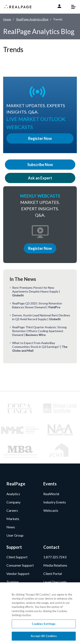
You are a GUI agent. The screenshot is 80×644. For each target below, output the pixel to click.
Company (13, 502)
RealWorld (51, 494)
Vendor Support (18, 574)
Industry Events (55, 502)
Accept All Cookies (44, 636)
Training (12, 582)
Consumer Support (20, 565)
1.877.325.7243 (55, 557)
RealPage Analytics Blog (32, 19)
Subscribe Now (40, 165)
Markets (13, 519)
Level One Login (55, 582)
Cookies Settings (44, 624)
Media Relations (55, 565)
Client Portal (53, 574)
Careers (12, 510)
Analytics (13, 494)
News (11, 527)
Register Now (40, 248)
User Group (15, 535)
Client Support (17, 557)
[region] (40, 613)
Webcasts (51, 510)
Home (7, 19)
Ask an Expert (40, 178)
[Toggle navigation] (71, 7)
